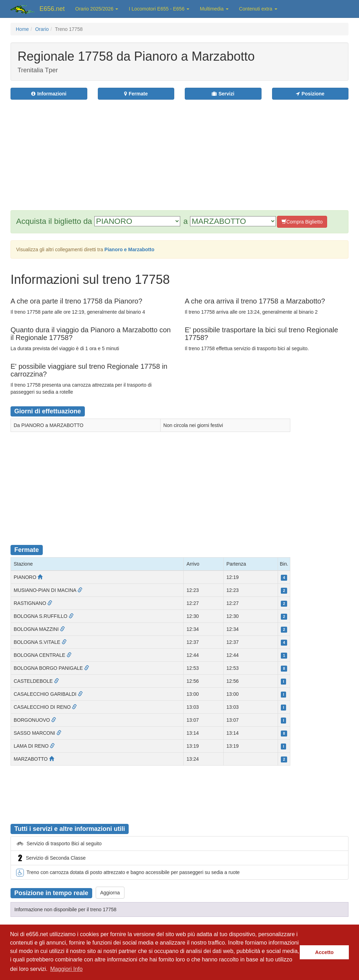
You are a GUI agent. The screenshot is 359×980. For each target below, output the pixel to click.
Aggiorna (110, 893)
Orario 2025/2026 (97, 9)
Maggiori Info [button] (66, 969)
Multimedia (214, 9)
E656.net (52, 9)
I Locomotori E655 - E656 (159, 9)
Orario (42, 29)
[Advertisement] (205, 151)
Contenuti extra (258, 9)
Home (22, 29)
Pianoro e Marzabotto (129, 249)
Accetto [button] (324, 952)
